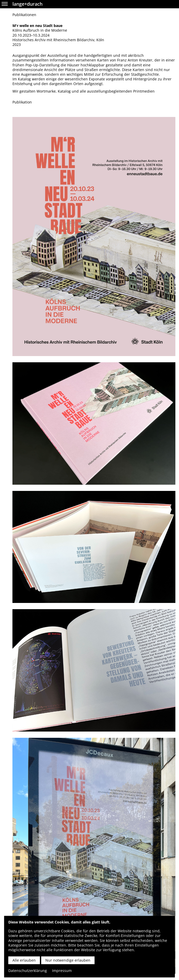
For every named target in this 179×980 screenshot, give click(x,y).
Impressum (62, 971)
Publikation (22, 102)
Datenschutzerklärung (28, 971)
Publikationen (24, 15)
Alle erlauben (24, 960)
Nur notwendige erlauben (68, 960)
